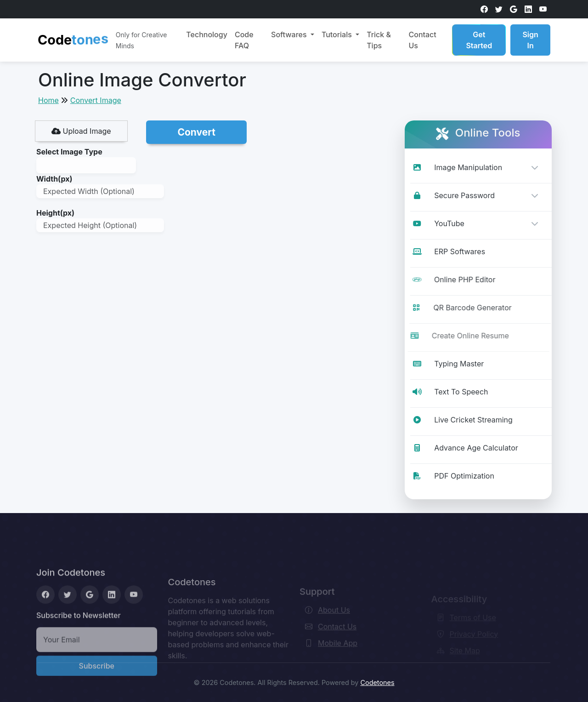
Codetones (377, 682)
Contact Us (422, 40)
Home (48, 100)
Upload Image (81, 131)
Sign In (530, 40)
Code (73, 38)
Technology (207, 34)
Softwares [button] (290, 34)
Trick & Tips (379, 40)
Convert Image (96, 100)
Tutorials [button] (338, 34)
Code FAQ (244, 40)
